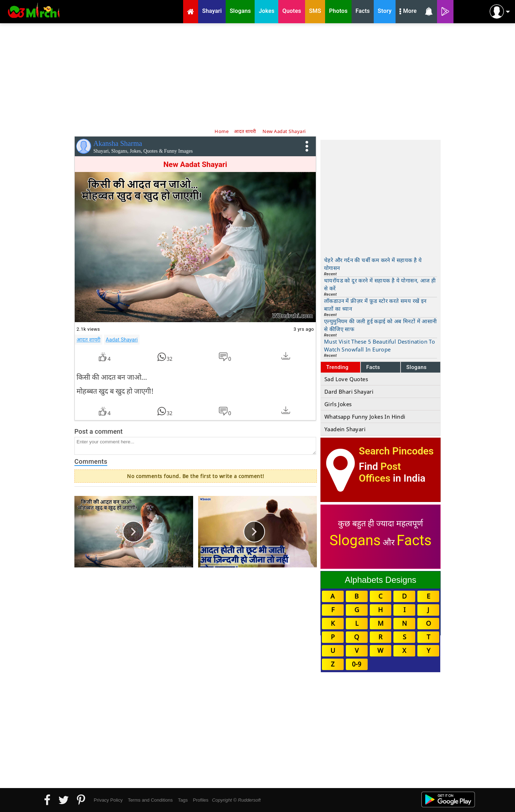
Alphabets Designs (381, 580)
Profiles (200, 800)
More (408, 12)
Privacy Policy (108, 800)
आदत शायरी (89, 340)
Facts (373, 367)
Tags (183, 800)
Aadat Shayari (122, 340)
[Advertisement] (257, 75)
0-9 (357, 664)
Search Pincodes (396, 451)
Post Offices (380, 472)
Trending (337, 367)
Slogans (416, 367)
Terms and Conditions (150, 800)
